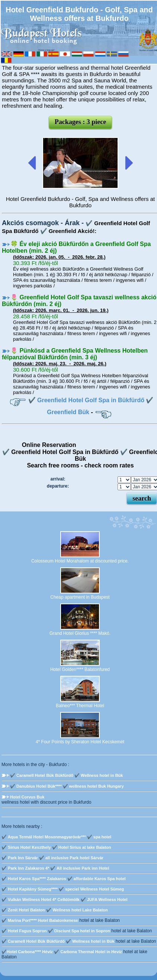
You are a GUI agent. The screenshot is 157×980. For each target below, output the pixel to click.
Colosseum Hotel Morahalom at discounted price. (80, 561)
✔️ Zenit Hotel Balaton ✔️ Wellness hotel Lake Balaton (55, 910)
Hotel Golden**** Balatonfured (80, 669)
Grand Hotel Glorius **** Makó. (80, 633)
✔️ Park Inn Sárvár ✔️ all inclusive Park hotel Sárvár (52, 858)
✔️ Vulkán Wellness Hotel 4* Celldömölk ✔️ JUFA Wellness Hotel (65, 899)
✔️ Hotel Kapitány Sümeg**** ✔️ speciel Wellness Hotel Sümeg (63, 889)
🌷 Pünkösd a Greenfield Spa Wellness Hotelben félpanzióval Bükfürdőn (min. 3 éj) (75, 354)
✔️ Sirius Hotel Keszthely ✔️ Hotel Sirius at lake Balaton (56, 847)
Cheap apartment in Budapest (80, 597)
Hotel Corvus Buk (27, 797)
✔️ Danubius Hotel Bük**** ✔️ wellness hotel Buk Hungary (67, 786)
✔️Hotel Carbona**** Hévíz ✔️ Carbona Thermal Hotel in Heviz (62, 952)
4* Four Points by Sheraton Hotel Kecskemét (80, 742)
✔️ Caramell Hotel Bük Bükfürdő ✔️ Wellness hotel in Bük (66, 775)
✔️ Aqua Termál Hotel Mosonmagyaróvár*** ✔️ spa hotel (56, 837)
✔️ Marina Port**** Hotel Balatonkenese (40, 920)
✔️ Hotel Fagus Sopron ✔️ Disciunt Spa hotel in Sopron (56, 931)
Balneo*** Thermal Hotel (80, 706)
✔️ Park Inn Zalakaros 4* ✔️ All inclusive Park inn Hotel (55, 868)
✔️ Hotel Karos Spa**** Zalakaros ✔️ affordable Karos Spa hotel (64, 879)
